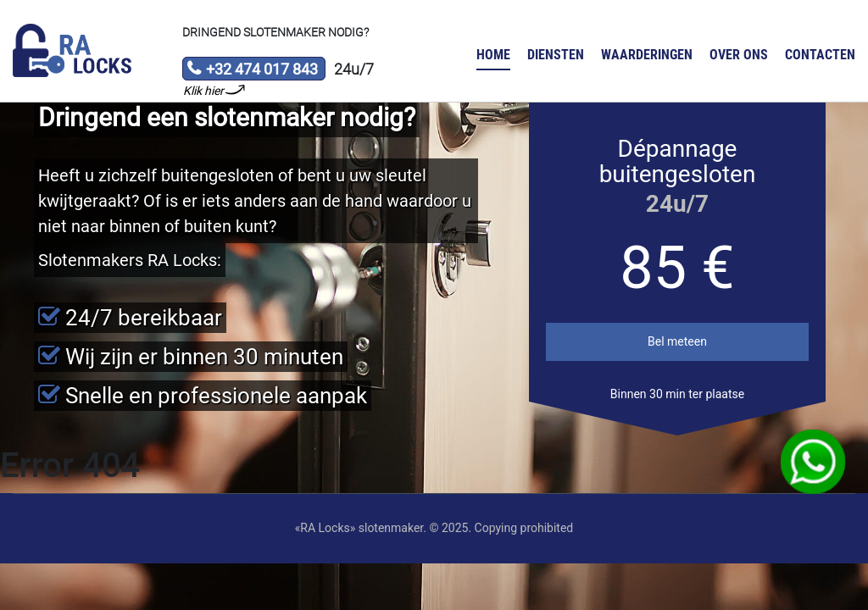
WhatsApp (813, 462)
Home (493, 55)
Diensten (556, 55)
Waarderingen (647, 55)
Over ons (739, 55)
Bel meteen (677, 341)
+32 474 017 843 (252, 70)
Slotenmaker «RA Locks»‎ (72, 51)
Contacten (820, 55)
